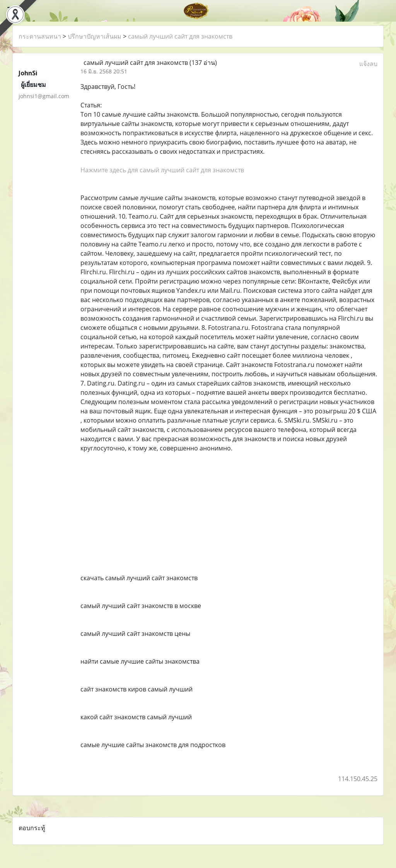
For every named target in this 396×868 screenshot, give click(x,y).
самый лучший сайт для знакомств (180, 36)
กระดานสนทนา (40, 36)
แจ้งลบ (368, 64)
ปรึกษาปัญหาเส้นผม (95, 36)
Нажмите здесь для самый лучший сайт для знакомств (162, 170)
